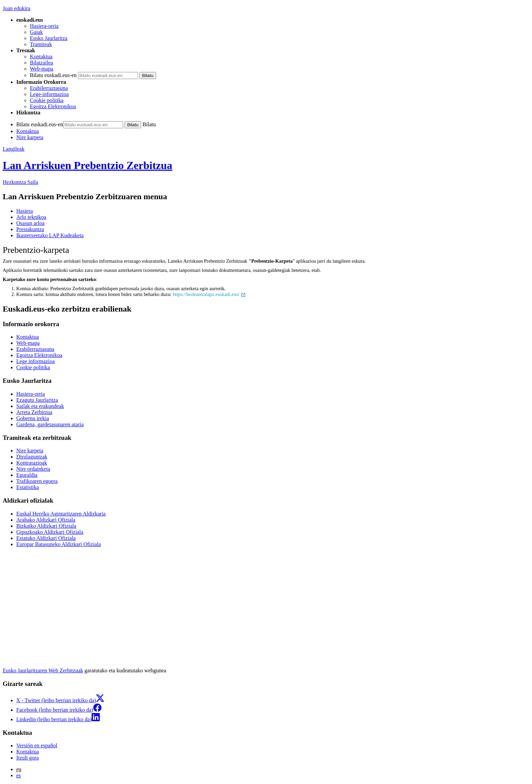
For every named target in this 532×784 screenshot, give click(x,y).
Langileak (14, 149)
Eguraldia (27, 475)
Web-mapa (42, 69)
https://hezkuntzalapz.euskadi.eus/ (209, 294)
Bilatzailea (41, 63)
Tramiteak (41, 44)
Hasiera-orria (44, 26)
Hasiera (25, 211)
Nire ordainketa (33, 469)
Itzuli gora (27, 758)
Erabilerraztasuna (49, 88)
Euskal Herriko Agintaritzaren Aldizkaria (61, 514)
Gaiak (36, 32)
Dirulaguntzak (32, 457)
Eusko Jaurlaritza (49, 38)
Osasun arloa (30, 223)
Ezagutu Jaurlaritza (37, 400)
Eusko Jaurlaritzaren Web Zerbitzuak (43, 670)
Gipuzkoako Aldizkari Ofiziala (50, 532)
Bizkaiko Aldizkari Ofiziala (46, 526)
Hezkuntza (20, 182)
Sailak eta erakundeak (40, 406)
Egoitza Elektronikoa (53, 106)
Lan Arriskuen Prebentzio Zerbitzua (88, 165)
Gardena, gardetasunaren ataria (50, 424)
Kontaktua (41, 57)
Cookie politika (47, 100)
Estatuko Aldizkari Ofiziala (46, 538)
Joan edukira (16, 8)
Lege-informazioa (49, 94)
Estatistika (28, 487)
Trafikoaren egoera (37, 481)
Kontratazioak (32, 463)
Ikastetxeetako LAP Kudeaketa (50, 235)
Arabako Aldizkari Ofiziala (46, 520)
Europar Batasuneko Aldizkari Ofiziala (59, 544)
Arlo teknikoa (31, 217)
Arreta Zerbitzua (34, 412)
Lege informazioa (35, 361)
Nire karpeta (30, 137)
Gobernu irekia (33, 418)
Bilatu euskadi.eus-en (53, 75)
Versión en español (37, 745)
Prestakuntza (30, 229)
